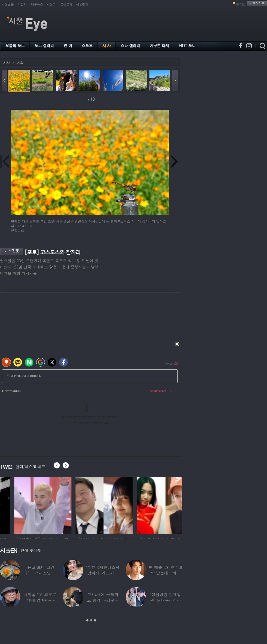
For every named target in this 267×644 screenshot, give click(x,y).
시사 (6, 63)
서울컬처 (82, 4)
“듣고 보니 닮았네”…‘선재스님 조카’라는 (40, 573)
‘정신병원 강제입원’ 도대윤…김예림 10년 (166, 600)
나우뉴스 (37, 4)
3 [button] (95, 620)
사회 (20, 63)
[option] (81, 505)
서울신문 (8, 4)
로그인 (240, 4)
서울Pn (22, 4)
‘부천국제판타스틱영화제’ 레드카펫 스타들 (103, 573)
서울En (52, 4)
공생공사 (66, 4)
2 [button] (91, 620)
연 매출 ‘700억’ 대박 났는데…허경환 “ (166, 573)
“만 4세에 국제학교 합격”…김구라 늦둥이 (103, 600)
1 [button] (87, 620)
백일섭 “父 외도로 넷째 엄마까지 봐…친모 (40, 600)
